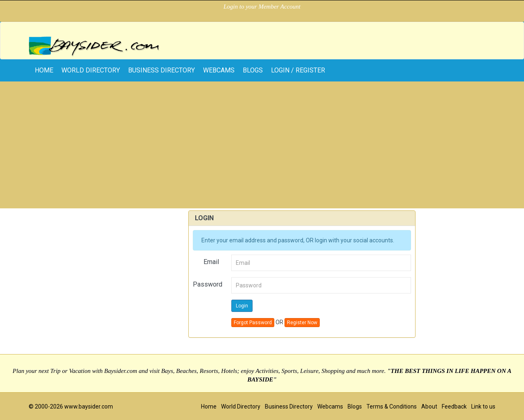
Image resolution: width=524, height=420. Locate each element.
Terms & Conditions (392, 406)
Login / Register (298, 70)
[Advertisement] (262, 147)
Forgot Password (253, 323)
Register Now (302, 323)
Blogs (253, 70)
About (429, 406)
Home (209, 406)
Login (242, 306)
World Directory (91, 70)
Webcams (219, 70)
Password (208, 284)
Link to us (483, 406)
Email (211, 262)
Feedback (454, 406)
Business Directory (161, 70)
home (44, 70)
